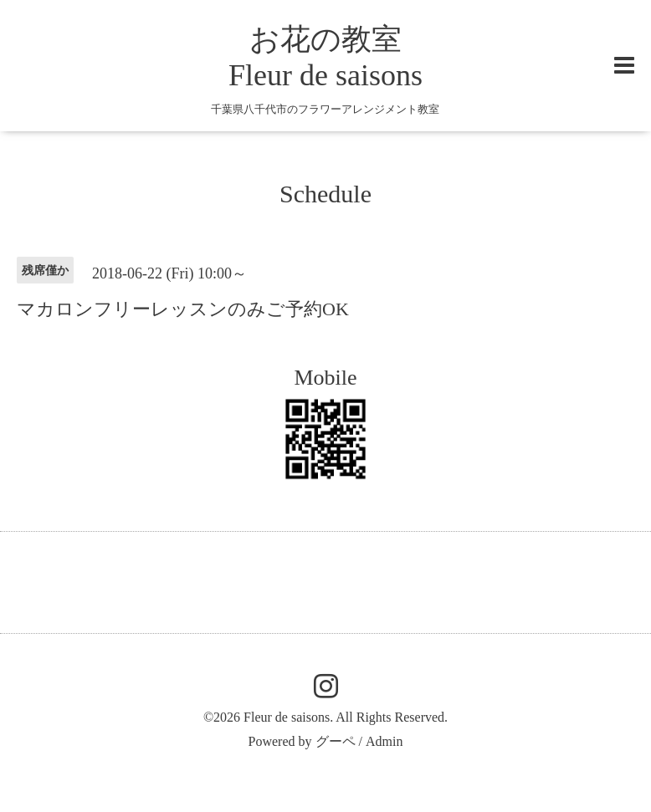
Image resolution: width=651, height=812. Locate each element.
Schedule (325, 194)
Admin (384, 741)
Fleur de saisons (287, 717)
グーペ (336, 741)
